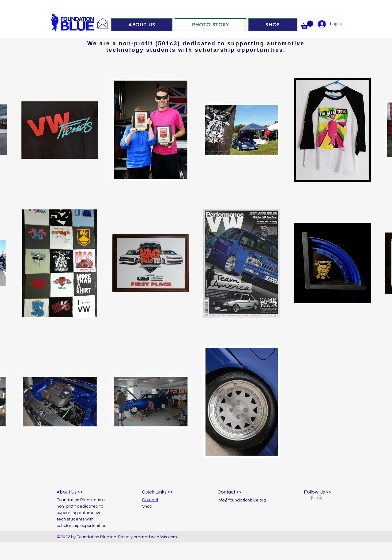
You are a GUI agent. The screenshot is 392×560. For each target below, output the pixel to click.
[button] (307, 25)
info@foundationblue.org (242, 500)
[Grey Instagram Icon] (320, 498)
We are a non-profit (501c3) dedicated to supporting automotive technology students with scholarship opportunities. (196, 47)
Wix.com (169, 537)
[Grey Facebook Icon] (312, 498)
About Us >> (70, 492)
